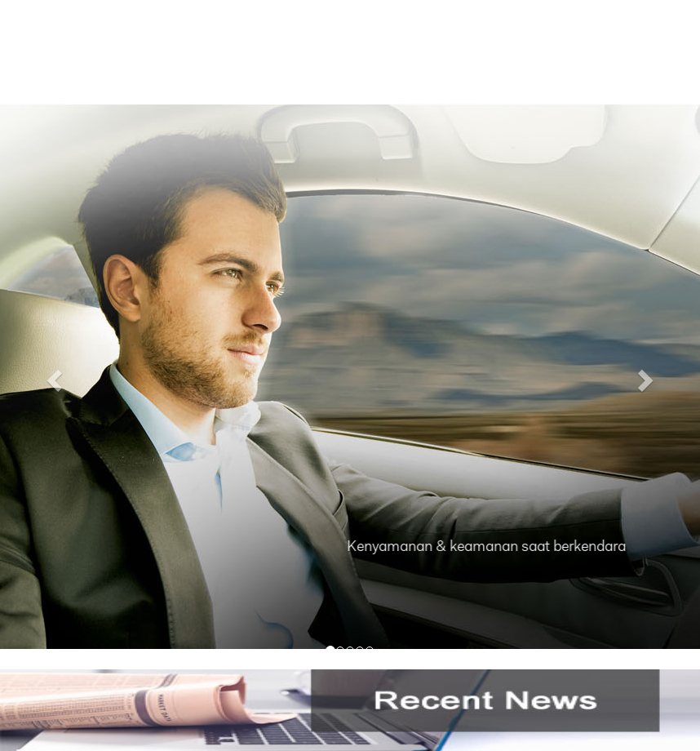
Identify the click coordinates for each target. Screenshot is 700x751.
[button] (53, 375)
